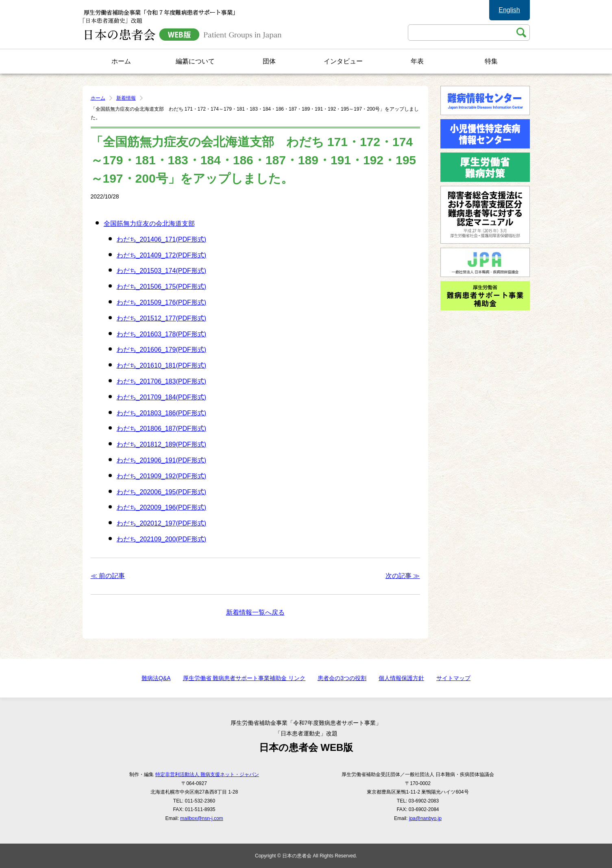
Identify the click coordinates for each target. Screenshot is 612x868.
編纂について (195, 61)
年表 (417, 61)
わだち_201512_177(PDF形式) (162, 318)
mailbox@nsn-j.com (202, 818)
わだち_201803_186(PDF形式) (162, 413)
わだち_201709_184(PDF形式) (162, 397)
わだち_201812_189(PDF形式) (162, 444)
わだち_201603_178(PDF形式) (162, 334)
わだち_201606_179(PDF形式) (162, 350)
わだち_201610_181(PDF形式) (162, 365)
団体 (269, 61)
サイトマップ (453, 678)
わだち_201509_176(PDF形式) (162, 302)
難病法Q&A (156, 678)
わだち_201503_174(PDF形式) (162, 271)
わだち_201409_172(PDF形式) (162, 255)
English (509, 10)
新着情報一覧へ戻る (255, 612)
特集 (491, 61)
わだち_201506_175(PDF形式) (162, 287)
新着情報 (126, 98)
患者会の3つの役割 (342, 678)
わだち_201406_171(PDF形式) (162, 239)
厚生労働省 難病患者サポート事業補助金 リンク (244, 678)
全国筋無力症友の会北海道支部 (149, 224)
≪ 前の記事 (108, 576)
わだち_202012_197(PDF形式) (162, 523)
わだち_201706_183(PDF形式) (162, 381)
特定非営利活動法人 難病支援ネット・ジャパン (207, 774)
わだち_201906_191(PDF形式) (162, 460)
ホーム (121, 61)
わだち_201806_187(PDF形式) (162, 429)
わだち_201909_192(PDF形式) (162, 476)
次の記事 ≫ (403, 576)
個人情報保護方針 (401, 678)
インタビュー (343, 61)
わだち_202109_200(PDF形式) (162, 539)
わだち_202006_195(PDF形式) (162, 492)
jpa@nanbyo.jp (425, 818)
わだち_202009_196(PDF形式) (162, 507)
